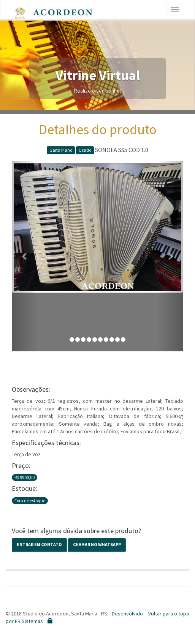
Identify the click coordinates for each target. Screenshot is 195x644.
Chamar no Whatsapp (97, 544)
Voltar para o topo (169, 614)
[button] (25, 256)
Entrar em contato (39, 544)
